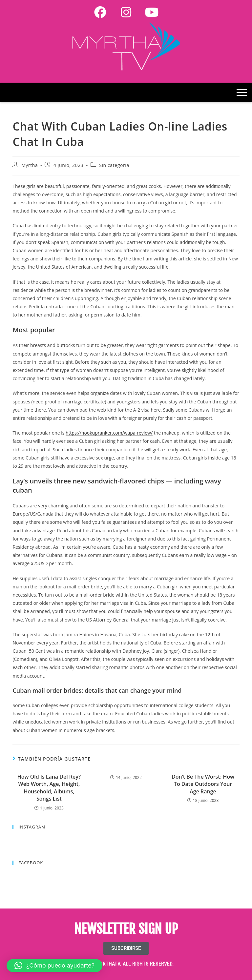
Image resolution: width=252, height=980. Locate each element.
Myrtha (30, 165)
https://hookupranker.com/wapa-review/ (109, 433)
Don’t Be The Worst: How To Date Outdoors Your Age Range (203, 784)
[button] (54, 966)
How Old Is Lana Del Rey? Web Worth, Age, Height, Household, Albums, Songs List (49, 788)
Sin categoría (114, 165)
